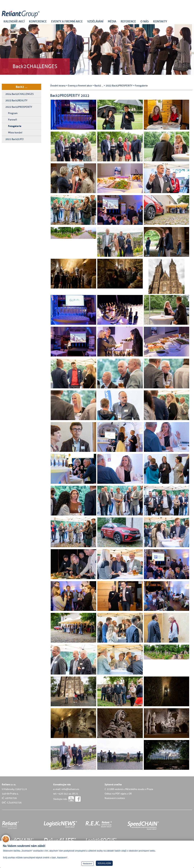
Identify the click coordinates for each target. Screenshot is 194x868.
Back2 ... (22, 87)
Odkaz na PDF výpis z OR (118, 794)
